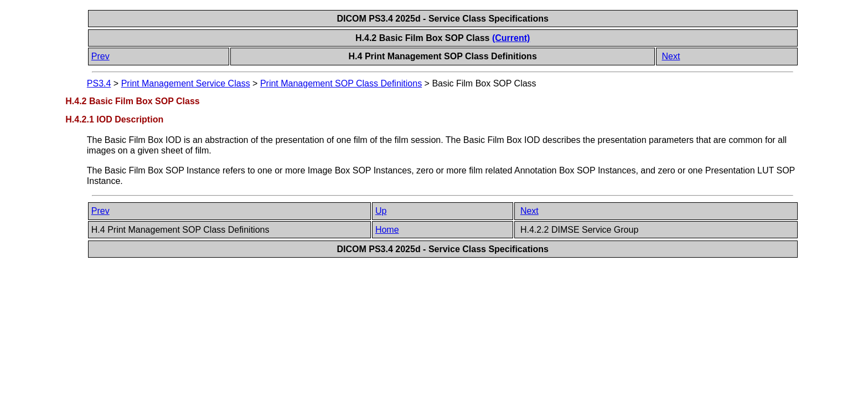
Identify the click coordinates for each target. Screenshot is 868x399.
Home (387, 230)
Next (671, 56)
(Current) (511, 38)
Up (381, 211)
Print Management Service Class (186, 83)
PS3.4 (99, 83)
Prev (100, 56)
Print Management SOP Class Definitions (341, 83)
